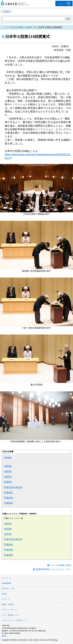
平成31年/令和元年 (13, 487)
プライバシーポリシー (10, 610)
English (7, 12)
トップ (5, 27)
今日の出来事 (16, 27)
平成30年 (8, 492)
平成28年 (8, 503)
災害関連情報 (6, 583)
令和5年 (8, 466)
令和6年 (8, 458)
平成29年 (8, 498)
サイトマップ (6, 578)
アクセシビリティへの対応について (14, 620)
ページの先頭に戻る (61, 565)
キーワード (6, 599)
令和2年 (8, 482)
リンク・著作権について (10, 615)
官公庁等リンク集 (8, 589)
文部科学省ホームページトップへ (54, 569)
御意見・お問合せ (8, 604)
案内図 (4, 636)
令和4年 (8, 471)
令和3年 (8, 477)
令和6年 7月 (30, 27)
